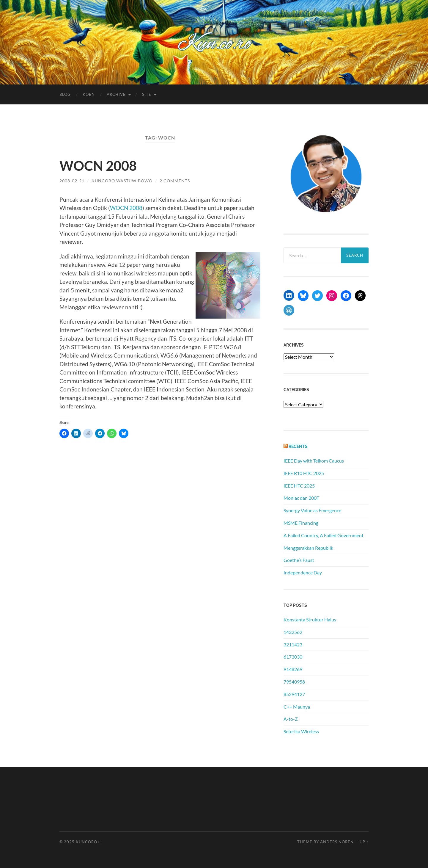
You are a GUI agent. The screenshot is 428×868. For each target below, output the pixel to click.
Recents (298, 446)
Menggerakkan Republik (308, 548)
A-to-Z (291, 719)
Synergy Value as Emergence (312, 510)
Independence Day (303, 572)
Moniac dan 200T (301, 498)
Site (147, 94)
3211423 (293, 644)
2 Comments (175, 181)
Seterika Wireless (301, 731)
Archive (116, 94)
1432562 (293, 632)
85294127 (294, 694)
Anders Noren (337, 842)
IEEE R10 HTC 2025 (304, 473)
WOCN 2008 (98, 166)
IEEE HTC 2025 (299, 486)
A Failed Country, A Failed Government (324, 535)
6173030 (293, 657)
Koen (89, 94)
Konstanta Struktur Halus (310, 619)
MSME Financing (301, 523)
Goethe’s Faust (299, 560)
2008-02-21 (72, 181)
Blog (65, 94)
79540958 (294, 682)
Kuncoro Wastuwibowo (122, 181)
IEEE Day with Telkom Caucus (314, 461)
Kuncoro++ (89, 842)
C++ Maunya (297, 707)
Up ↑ (364, 842)
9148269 (293, 669)
